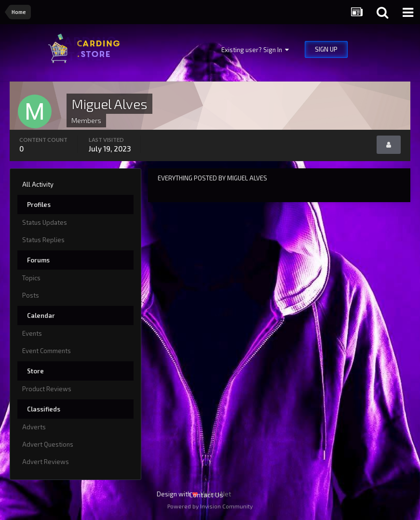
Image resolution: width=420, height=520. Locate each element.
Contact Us (206, 495)
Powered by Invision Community (210, 506)
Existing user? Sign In (255, 50)
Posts (31, 295)
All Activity (38, 184)
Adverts (34, 427)
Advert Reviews (46, 462)
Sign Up (326, 49)
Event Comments (47, 351)
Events (32, 333)
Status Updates (45, 222)
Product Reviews (47, 389)
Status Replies (43, 240)
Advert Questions (48, 444)
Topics (31, 278)
